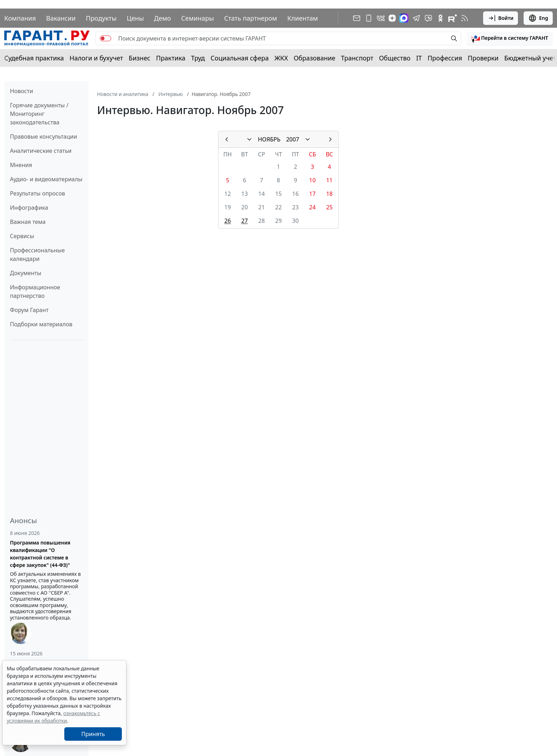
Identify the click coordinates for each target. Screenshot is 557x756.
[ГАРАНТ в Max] (404, 18)
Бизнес (139, 58)
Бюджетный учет (530, 58)
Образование (315, 58)
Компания (20, 18)
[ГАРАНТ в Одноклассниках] (440, 18)
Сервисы (22, 236)
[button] (510, 38)
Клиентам (303, 18)
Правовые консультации (44, 136)
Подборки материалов (41, 324)
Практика (171, 58)
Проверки (483, 58)
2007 (293, 139)
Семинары (198, 18)
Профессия (445, 58)
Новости (21, 91)
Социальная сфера (240, 58)
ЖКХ (281, 58)
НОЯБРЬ (269, 139)
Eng (538, 18)
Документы (26, 273)
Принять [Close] (93, 734)
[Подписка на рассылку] (357, 18)
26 (227, 221)
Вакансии (61, 18)
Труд (198, 58)
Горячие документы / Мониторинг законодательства (39, 114)
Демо (163, 18)
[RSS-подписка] (465, 18)
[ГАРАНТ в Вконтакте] (381, 18)
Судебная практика (34, 58)
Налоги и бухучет (96, 58)
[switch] (106, 38)
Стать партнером (251, 18)
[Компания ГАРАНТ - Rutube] (453, 18)
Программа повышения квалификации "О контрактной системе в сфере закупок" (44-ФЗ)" (40, 554)
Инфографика (29, 208)
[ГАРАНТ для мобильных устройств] (369, 18)
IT (419, 58)
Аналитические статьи (41, 151)
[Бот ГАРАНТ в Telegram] (428, 18)
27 (244, 221)
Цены (135, 18)
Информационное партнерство (35, 291)
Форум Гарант (29, 310)
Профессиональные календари (37, 254)
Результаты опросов (37, 193)
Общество (395, 58)
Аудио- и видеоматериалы (46, 179)
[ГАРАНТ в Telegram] (416, 18)
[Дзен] (392, 18)
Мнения (21, 165)
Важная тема (28, 222)
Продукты (101, 18)
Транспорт (357, 58)
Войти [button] (501, 18)
